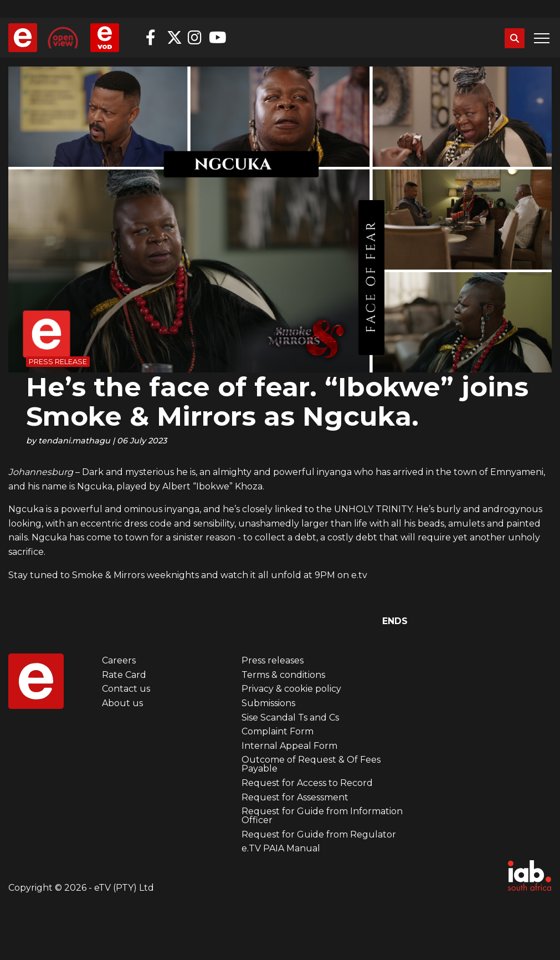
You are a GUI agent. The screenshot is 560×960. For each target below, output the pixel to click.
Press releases (273, 660)
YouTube (217, 38)
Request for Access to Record (307, 783)
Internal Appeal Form (289, 746)
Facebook (153, 38)
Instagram (196, 38)
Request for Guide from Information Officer (322, 816)
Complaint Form (278, 731)
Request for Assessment (295, 797)
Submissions (268, 703)
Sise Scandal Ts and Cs (290, 718)
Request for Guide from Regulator (319, 834)
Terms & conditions (283, 675)
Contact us (126, 689)
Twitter (174, 38)
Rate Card (124, 675)
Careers (119, 660)
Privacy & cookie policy (291, 689)
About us (122, 703)
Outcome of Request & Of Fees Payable (311, 764)
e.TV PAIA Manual (281, 848)
